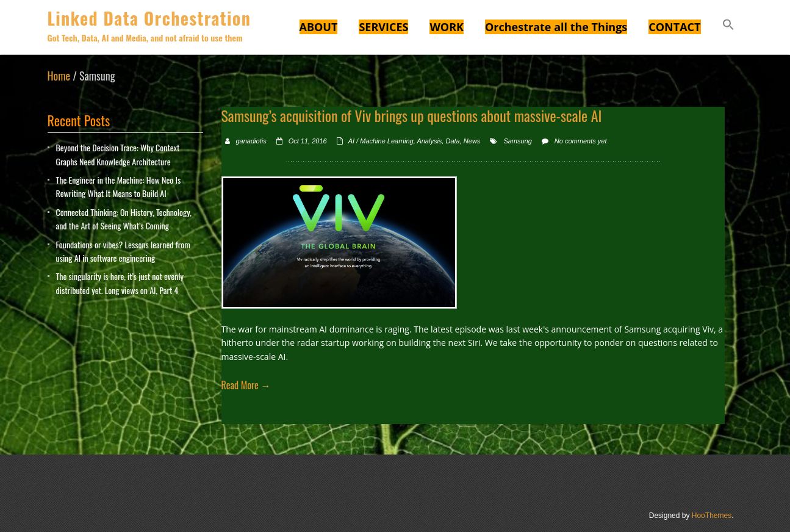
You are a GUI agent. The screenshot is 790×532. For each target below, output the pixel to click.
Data (452, 141)
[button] (728, 26)
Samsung (517, 141)
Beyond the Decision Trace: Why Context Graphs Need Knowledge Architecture (118, 154)
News (472, 141)
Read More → (246, 385)
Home (59, 76)
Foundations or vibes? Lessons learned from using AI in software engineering (123, 251)
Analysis (429, 141)
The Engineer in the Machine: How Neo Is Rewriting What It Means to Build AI (119, 186)
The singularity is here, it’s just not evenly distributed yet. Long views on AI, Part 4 (120, 283)
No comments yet (581, 141)
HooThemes (712, 516)
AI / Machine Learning (381, 141)
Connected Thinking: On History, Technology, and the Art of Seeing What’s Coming (124, 219)
